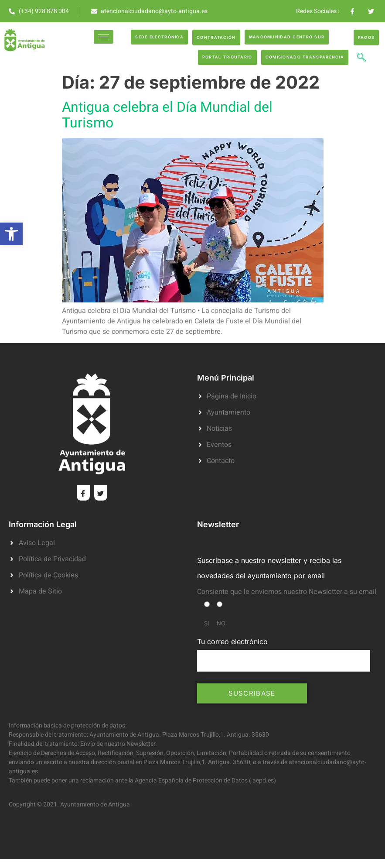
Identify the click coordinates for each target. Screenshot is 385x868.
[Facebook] (83, 493)
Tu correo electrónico (284, 654)
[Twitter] (101, 493)
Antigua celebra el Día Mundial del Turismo (167, 115)
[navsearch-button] (361, 58)
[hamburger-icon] (104, 37)
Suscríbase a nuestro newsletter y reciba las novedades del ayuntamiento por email (269, 568)
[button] (11, 234)
